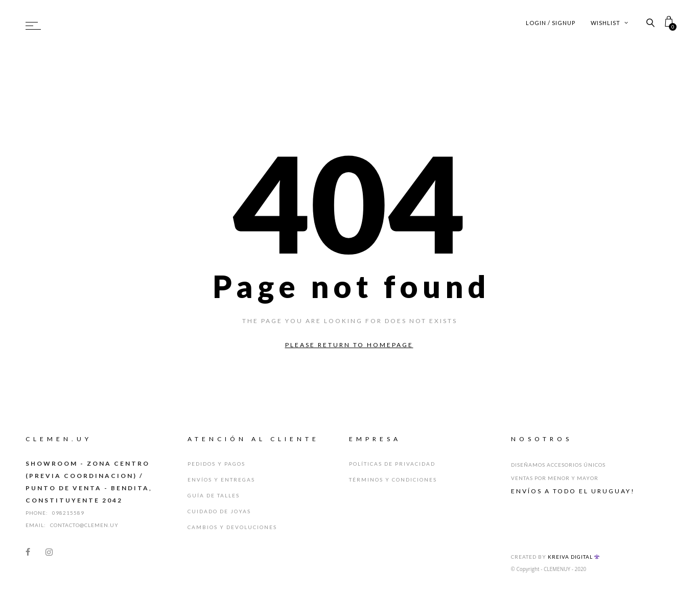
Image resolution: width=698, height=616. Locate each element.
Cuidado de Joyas (219, 511)
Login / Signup (551, 23)
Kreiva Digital (574, 557)
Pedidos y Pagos (216, 464)
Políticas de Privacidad (392, 464)
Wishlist (610, 23)
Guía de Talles (214, 495)
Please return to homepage (349, 345)
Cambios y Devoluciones (232, 527)
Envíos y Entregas (221, 480)
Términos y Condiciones (393, 480)
